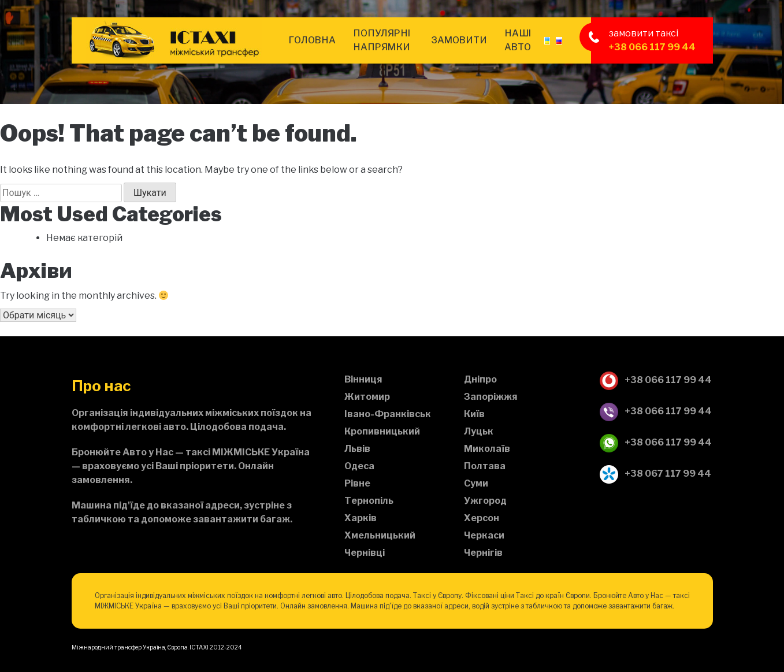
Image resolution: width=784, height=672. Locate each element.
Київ (474, 414)
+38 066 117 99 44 (652, 47)
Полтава (485, 466)
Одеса (359, 466)
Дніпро (480, 379)
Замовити (459, 40)
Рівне (357, 483)
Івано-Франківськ (388, 414)
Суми (476, 483)
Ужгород (485, 501)
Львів (357, 449)
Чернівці (365, 553)
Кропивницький (382, 431)
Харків (361, 518)
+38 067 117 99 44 (655, 474)
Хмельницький (380, 535)
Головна (312, 40)
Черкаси (484, 535)
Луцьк (479, 431)
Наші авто (518, 40)
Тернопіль (369, 501)
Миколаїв (487, 449)
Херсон (482, 518)
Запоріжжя (491, 397)
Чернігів (483, 553)
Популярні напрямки (382, 40)
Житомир (367, 397)
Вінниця (363, 379)
